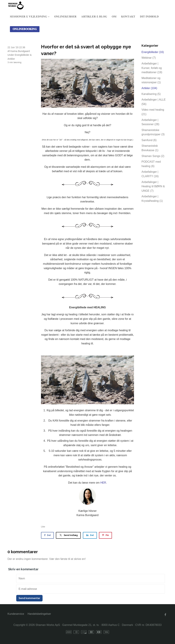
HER (103, 483)
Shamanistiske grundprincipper (153, 132)
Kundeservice (16, 614)
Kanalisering (151, 94)
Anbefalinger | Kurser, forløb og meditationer (152, 68)
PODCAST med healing (151, 164)
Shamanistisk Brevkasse (150, 148)
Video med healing (153, 112)
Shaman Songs (153, 156)
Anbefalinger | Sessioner (150, 122)
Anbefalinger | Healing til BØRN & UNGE (153, 186)
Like (43, 527)
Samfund (149, 140)
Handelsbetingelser (39, 614)
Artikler (11, 59)
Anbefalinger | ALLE (154, 102)
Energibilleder (22, 55)
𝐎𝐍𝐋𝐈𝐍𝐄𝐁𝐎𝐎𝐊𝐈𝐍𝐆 (25, 29)
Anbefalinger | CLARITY (150, 174)
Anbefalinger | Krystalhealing (152, 199)
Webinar (149, 58)
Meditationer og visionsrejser (151, 80)
